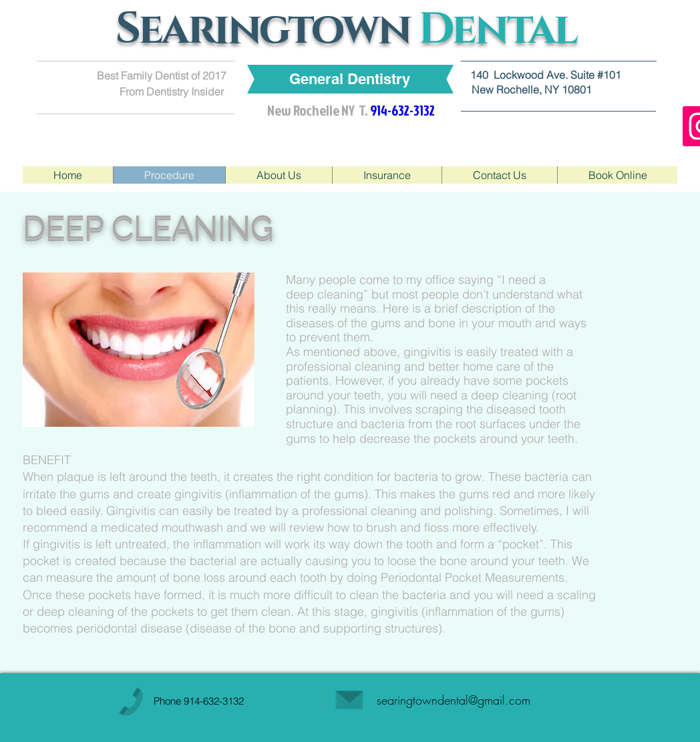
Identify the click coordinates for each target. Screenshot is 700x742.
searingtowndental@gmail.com (454, 700)
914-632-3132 (214, 701)
